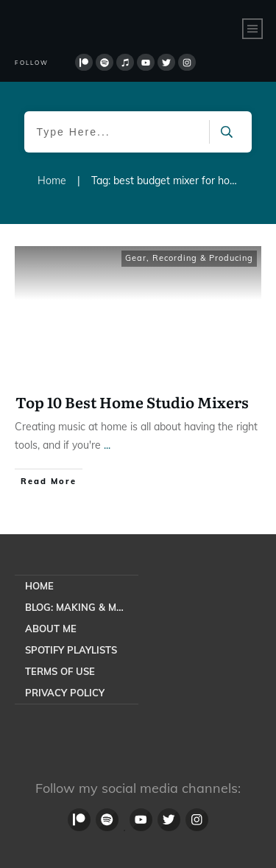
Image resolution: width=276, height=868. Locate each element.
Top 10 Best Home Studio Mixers (132, 402)
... (107, 445)
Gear (136, 258)
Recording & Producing (203, 258)
